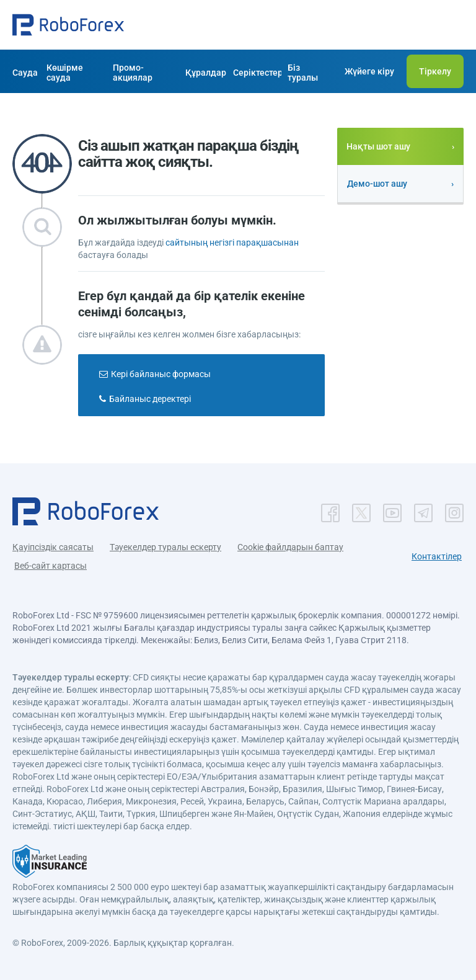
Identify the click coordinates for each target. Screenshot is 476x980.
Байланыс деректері (150, 399)
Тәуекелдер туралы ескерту (165, 547)
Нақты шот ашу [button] (378, 146)
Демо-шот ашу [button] (377, 184)
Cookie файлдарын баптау (290, 547)
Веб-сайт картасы (51, 566)
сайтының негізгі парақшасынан (232, 243)
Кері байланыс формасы (161, 374)
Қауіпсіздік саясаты (53, 547)
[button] (68, 25)
